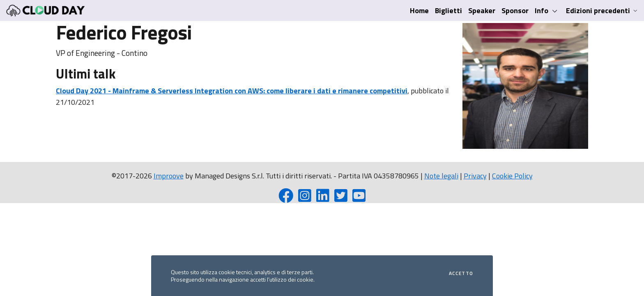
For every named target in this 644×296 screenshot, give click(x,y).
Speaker (482, 10)
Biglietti (448, 10)
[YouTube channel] (359, 198)
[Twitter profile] (341, 198)
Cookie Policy (512, 176)
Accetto (461, 273)
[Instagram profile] (305, 198)
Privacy (475, 176)
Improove (169, 176)
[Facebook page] (286, 198)
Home (419, 10)
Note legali (441, 176)
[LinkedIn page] (323, 198)
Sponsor (515, 10)
